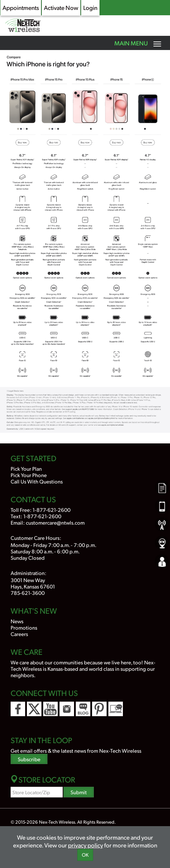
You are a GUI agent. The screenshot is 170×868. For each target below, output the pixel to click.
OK (85, 855)
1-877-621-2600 (52, 510)
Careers (19, 634)
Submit (79, 792)
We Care (27, 652)
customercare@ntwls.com (55, 522)
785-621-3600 (28, 593)
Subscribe (29, 759)
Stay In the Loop (41, 740)
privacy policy (86, 845)
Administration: (29, 573)
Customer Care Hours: (36, 538)
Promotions (24, 627)
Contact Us (33, 499)
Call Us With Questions (37, 481)
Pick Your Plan (26, 468)
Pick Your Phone (29, 475)
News (17, 621)
